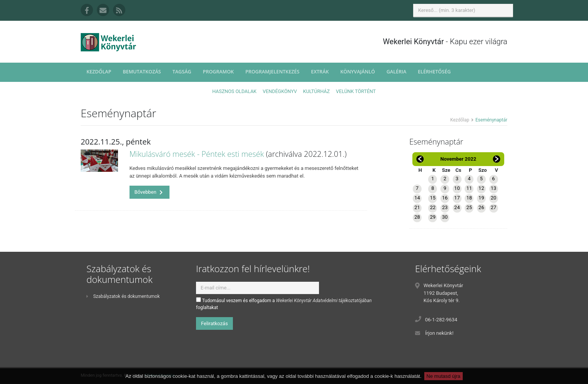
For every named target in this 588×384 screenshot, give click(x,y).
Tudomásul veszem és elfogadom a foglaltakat (284, 304)
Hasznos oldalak (234, 91)
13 (494, 188)
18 (469, 198)
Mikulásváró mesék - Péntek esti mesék (197, 154)
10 (457, 188)
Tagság (182, 72)
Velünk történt (356, 91)
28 (417, 217)
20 (494, 198)
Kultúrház (316, 91)
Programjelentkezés (272, 72)
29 (433, 217)
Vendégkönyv (280, 91)
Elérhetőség (434, 72)
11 (469, 188)
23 (445, 207)
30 (445, 217)
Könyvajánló (358, 72)
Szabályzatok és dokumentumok (123, 296)
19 (481, 198)
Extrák (320, 72)
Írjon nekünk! (439, 333)
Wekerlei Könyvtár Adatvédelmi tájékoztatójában (324, 301)
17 (457, 198)
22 (433, 207)
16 (445, 198)
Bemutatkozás (142, 72)
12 (481, 188)
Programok (218, 72)
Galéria (397, 72)
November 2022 (458, 159)
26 (481, 207)
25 (469, 207)
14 (417, 198)
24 (457, 207)
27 (494, 207)
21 (417, 207)
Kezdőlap (99, 72)
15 (433, 198)
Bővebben (149, 192)
